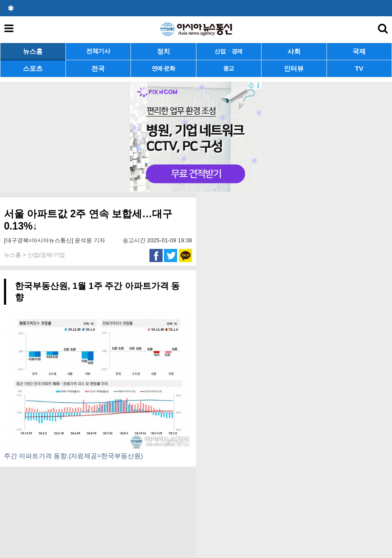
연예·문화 (163, 68)
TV (359, 68)
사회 (294, 51)
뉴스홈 (33, 51)
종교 (229, 68)
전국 (98, 68)
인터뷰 (294, 68)
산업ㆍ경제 (229, 51)
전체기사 (98, 51)
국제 (359, 51)
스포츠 (33, 68)
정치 (163, 51)
